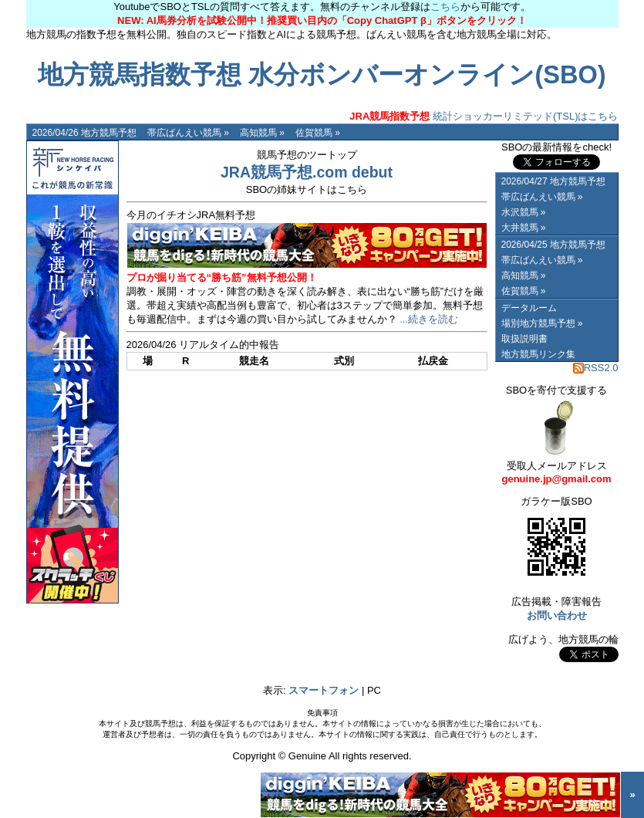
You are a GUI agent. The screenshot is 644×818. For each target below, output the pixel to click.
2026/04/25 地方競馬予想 (553, 245)
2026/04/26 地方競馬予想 (84, 133)
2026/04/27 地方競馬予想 (553, 181)
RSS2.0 (596, 368)
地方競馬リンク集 (538, 354)
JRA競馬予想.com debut (307, 172)
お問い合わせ (557, 615)
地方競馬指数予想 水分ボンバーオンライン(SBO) (322, 75)
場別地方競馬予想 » (542, 323)
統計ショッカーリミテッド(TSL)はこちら (484, 116)
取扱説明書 (524, 339)
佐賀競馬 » (318, 133)
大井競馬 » (524, 228)
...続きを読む (429, 319)
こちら (445, 7)
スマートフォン (324, 690)
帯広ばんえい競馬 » (188, 133)
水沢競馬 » (524, 212)
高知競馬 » (262, 133)
